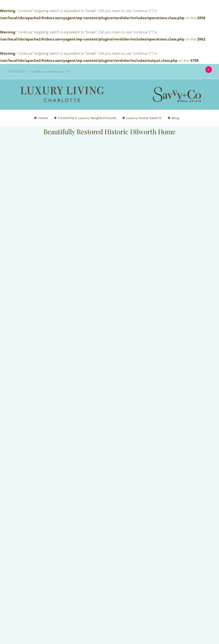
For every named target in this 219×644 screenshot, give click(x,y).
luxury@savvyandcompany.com (50, 71)
